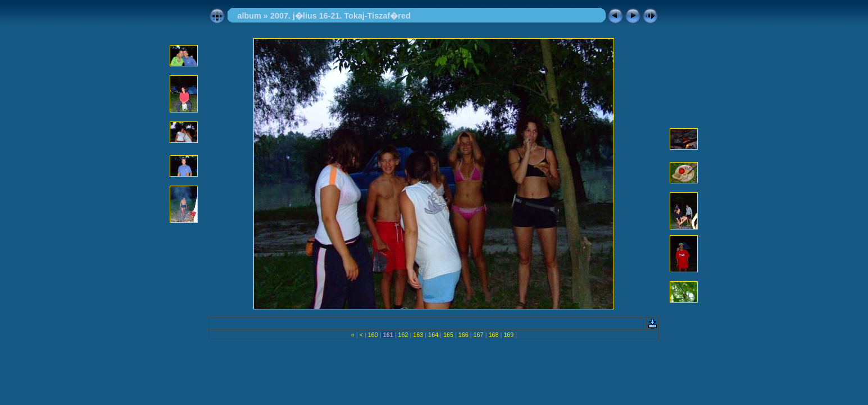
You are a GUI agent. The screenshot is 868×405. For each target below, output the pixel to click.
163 (418, 335)
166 (463, 335)
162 (403, 335)
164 (433, 335)
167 (479, 335)
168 (493, 335)
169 (508, 335)
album (249, 16)
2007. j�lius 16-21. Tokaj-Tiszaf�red (340, 16)
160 (373, 335)
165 (448, 335)
